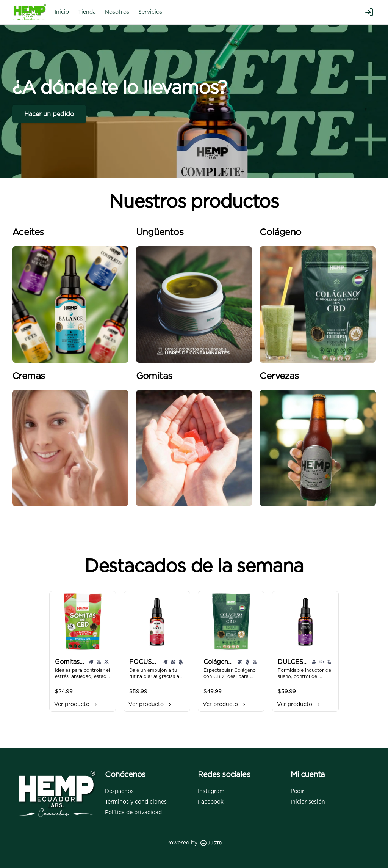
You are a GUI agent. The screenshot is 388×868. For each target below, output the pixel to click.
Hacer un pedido (49, 114)
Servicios (150, 12)
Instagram (211, 791)
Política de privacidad (133, 813)
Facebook (211, 802)
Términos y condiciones (136, 802)
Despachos (119, 791)
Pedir (297, 791)
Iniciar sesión (308, 802)
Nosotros (117, 12)
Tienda (87, 12)
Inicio (62, 12)
